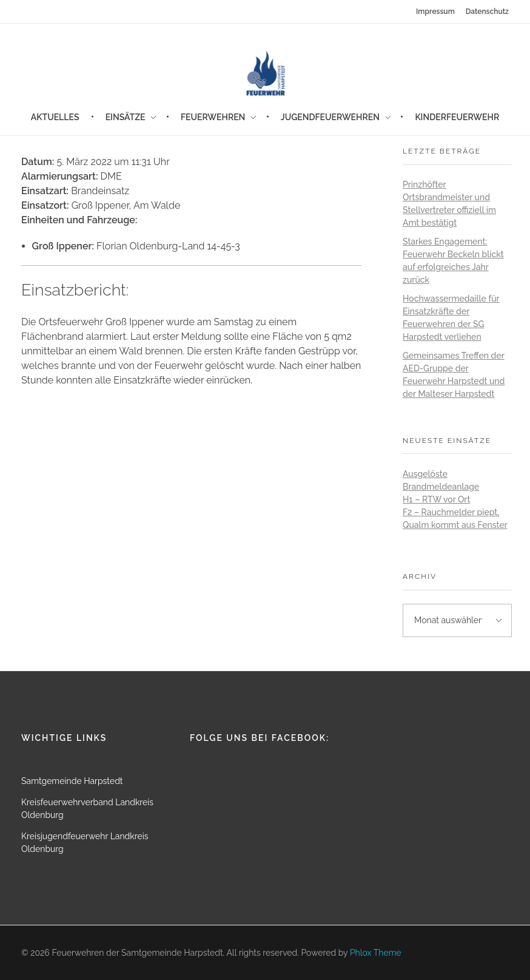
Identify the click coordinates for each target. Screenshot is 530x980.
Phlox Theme (376, 953)
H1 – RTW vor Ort (436, 499)
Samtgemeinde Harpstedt (72, 781)
